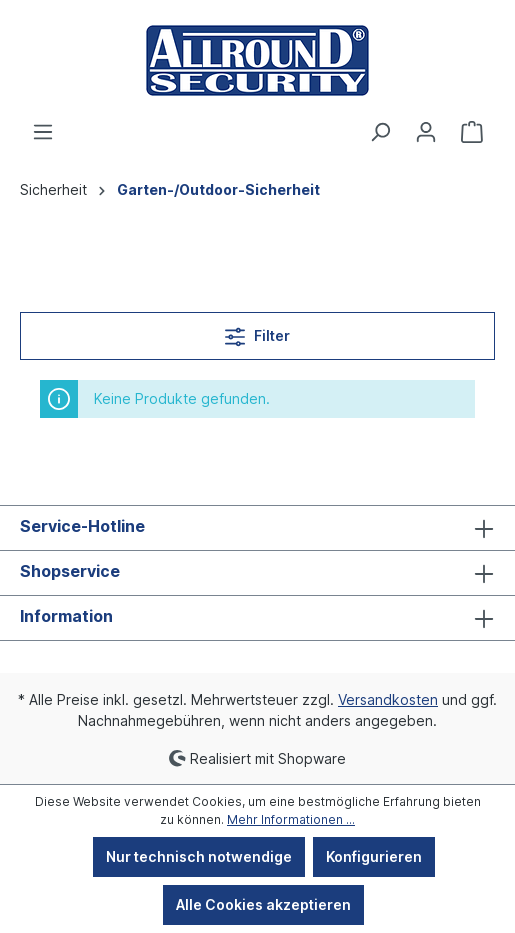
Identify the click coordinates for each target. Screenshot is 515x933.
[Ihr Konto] (426, 132)
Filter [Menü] (257, 332)
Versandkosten (388, 699)
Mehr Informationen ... (291, 819)
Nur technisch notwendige (199, 856)
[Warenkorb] (472, 132)
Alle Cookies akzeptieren (263, 904)
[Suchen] (380, 132)
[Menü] (43, 132)
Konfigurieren (374, 856)
